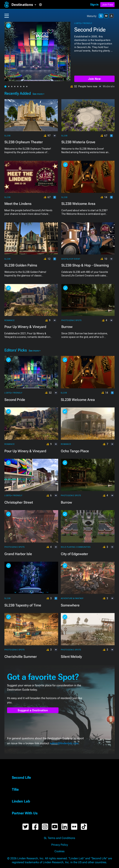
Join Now (94, 79)
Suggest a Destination (33, 710)
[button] (25, 5)
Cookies (59, 851)
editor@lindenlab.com (64, 743)
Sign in (94, 5)
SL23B (8, 136)
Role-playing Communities (76, 547)
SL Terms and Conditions (59, 838)
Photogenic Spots (71, 320)
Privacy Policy (60, 845)
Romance (10, 320)
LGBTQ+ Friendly (83, 23)
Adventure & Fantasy (72, 598)
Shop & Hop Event (71, 259)
